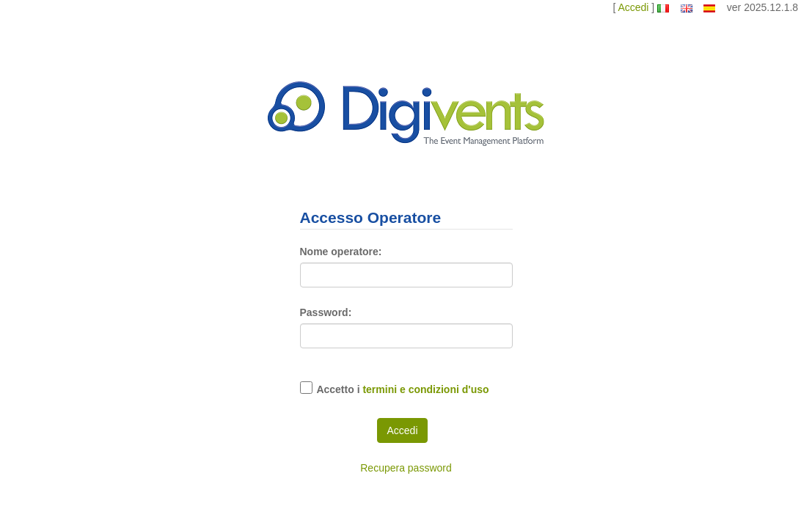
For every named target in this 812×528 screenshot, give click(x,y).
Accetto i (402, 389)
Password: (326, 312)
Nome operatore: (341, 252)
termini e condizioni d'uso (425, 389)
